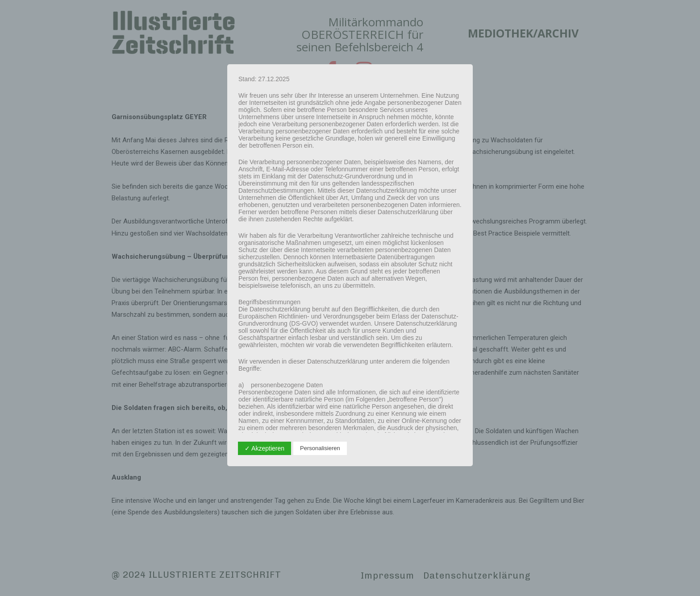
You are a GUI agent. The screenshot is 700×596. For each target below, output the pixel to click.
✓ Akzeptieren (265, 448)
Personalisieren (320, 448)
